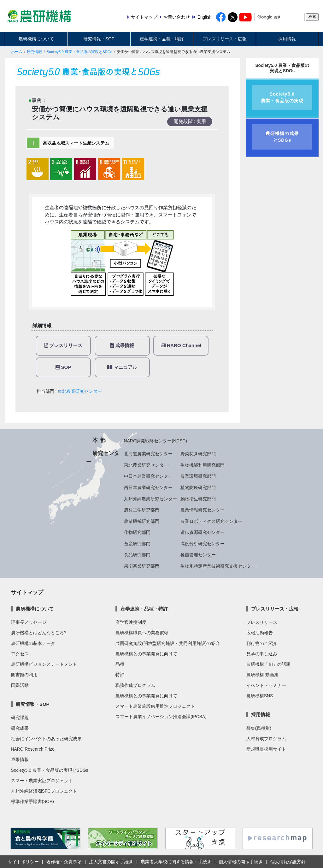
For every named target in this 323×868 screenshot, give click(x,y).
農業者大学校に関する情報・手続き (176, 862)
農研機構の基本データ (33, 643)
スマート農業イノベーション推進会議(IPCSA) (161, 717)
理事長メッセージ (29, 622)
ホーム (17, 52)
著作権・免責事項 (64, 862)
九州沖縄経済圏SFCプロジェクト (44, 791)
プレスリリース (63, 345)
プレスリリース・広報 (225, 39)
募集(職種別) (259, 728)
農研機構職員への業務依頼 (142, 633)
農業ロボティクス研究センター (211, 521)
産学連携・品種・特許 (162, 39)
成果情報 (122, 345)
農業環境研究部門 (198, 476)
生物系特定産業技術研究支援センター (218, 566)
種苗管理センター (198, 555)
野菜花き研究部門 (198, 454)
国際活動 (20, 685)
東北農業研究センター (80, 391)
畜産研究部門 (137, 544)
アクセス (20, 654)
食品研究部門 (137, 555)
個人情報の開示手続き (241, 862)
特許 (120, 675)
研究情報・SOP (99, 39)
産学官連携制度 (131, 622)
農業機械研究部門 (142, 521)
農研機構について (36, 39)
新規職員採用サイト (266, 749)
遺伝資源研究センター (203, 532)
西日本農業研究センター (148, 487)
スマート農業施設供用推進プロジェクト (155, 706)
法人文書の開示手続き (111, 862)
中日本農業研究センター (148, 476)
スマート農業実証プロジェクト (42, 781)
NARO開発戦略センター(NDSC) (156, 441)
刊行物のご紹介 (262, 643)
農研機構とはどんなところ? (39, 633)
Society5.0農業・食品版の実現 (282, 97)
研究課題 (20, 717)
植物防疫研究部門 (198, 487)
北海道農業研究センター (148, 454)
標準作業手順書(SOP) (32, 801)
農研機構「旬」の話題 (268, 664)
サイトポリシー (23, 862)
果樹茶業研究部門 (142, 566)
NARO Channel (181, 345)
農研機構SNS (260, 696)
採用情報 (287, 39)
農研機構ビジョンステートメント (44, 664)
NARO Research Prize (33, 749)
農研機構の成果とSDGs (282, 137)
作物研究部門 (137, 532)
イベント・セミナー (266, 685)
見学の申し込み (262, 654)
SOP (63, 367)
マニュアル (122, 367)
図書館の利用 (24, 675)
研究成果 (20, 728)
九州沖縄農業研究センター (150, 499)
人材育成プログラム (266, 739)
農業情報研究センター (203, 510)
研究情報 (34, 52)
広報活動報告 (260, 633)
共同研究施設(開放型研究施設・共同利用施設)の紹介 (168, 643)
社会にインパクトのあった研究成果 (46, 739)
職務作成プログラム (135, 685)
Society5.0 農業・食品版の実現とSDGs (79, 52)
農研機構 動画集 (262, 675)
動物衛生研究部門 (198, 499)
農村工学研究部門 (142, 510)
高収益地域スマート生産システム (76, 143)
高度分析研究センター (203, 544)
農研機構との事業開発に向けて (146, 654)
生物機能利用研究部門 (203, 465)
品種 (120, 664)
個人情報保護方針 (288, 862)
